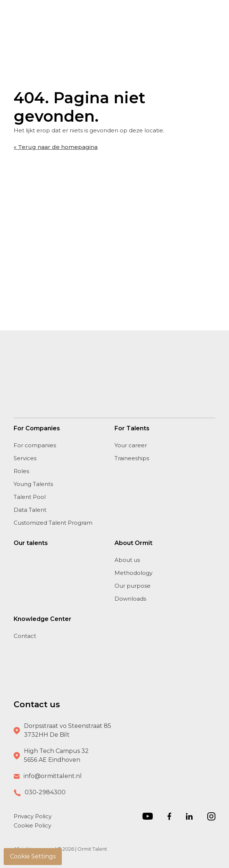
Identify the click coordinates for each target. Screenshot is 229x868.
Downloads (130, 599)
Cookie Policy (32, 825)
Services (25, 458)
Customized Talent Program (53, 523)
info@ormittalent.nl (53, 776)
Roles (21, 471)
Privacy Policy (33, 816)
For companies (35, 445)
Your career (131, 445)
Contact (25, 636)
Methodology (133, 573)
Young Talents (33, 484)
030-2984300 (45, 792)
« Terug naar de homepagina (56, 147)
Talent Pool (30, 497)
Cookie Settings (33, 856)
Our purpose (133, 586)
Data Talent (30, 510)
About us (127, 560)
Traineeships (132, 458)
